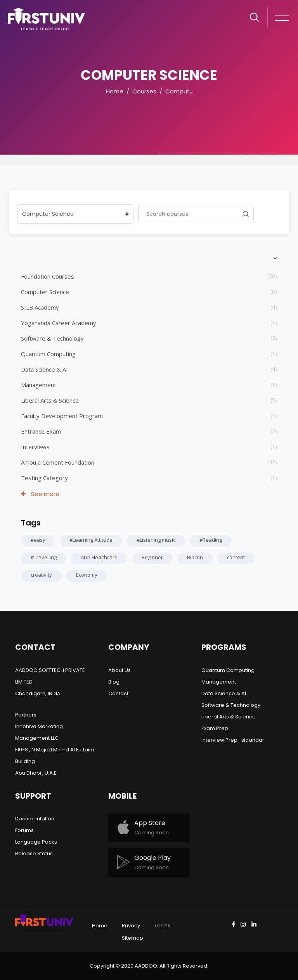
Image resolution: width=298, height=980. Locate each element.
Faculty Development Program (62, 416)
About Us (120, 670)
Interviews (35, 447)
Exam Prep (215, 728)
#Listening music (156, 540)
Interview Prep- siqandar (233, 740)
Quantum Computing (48, 354)
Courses (144, 91)
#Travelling (44, 557)
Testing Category (44, 478)
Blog (114, 682)
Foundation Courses (48, 276)
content (236, 557)
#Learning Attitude (91, 540)
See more (40, 494)
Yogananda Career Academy (59, 323)
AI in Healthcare (99, 557)
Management (39, 385)
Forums (24, 830)
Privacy (131, 926)
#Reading (211, 540)
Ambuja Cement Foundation (58, 462)
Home (115, 91)
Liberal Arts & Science (50, 400)
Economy (87, 575)
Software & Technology (52, 338)
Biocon (195, 557)
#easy (38, 540)
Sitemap (133, 938)
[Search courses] (188, 214)
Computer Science (193, 91)
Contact (118, 693)
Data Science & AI (44, 369)
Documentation (35, 819)
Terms (162, 926)
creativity (41, 575)
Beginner (152, 557)
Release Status (34, 853)
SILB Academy (40, 307)
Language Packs (36, 842)
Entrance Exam (41, 431)
